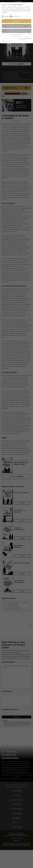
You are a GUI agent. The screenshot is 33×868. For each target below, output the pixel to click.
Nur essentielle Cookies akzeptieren (16, 31)
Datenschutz (28, 39)
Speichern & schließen (17, 26)
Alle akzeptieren (17, 21)
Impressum (22, 39)
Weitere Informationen (17, 35)
